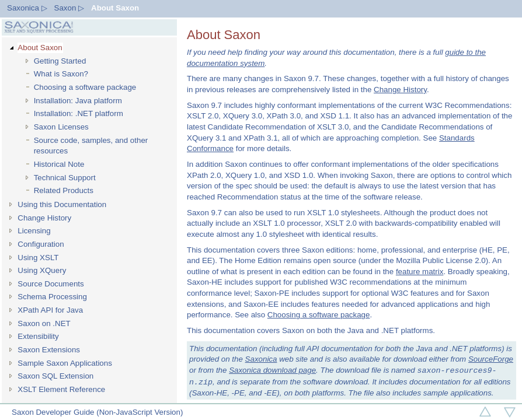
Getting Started (60, 61)
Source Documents (51, 284)
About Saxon (115, 8)
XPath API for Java (50, 310)
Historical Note (59, 164)
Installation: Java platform (78, 101)
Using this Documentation (62, 204)
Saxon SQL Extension (55, 376)
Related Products (64, 190)
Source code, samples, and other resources (91, 146)
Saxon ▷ (69, 8)
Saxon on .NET (44, 323)
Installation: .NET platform (79, 113)
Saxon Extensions (49, 350)
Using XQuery (42, 270)
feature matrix (420, 272)
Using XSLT (38, 258)
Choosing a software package (85, 87)
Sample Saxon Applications (65, 363)
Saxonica (261, 359)
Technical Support (65, 178)
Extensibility (38, 336)
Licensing (34, 231)
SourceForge (491, 359)
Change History (44, 218)
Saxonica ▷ (27, 8)
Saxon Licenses (61, 127)
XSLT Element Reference (61, 389)
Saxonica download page (272, 371)
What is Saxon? (61, 74)
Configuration (41, 244)
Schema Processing (52, 297)
